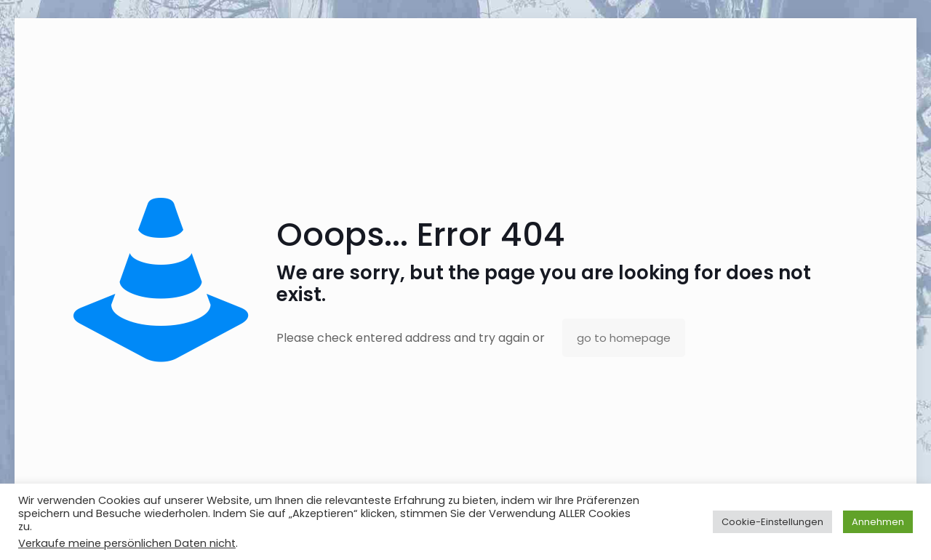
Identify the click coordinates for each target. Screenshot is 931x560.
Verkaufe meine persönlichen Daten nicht (127, 543)
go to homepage (624, 338)
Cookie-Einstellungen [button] (772, 522)
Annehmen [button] (878, 522)
